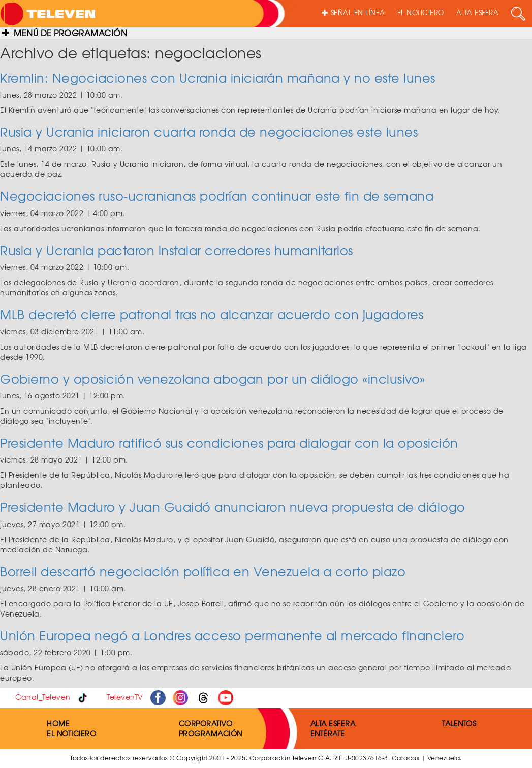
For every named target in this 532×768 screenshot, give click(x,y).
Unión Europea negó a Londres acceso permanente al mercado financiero (232, 635)
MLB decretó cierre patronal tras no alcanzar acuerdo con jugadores (212, 314)
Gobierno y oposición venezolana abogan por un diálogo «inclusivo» (213, 379)
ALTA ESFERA (478, 12)
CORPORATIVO (206, 723)
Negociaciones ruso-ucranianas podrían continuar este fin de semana (217, 196)
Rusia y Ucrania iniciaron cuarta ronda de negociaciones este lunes (209, 132)
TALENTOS (459, 723)
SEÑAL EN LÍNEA (353, 12)
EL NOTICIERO (421, 12)
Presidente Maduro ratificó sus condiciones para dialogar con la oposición (229, 443)
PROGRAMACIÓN (211, 733)
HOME (58, 723)
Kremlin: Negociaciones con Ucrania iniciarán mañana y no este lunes (218, 78)
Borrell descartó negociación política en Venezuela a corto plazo (203, 571)
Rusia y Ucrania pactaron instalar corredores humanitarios (177, 250)
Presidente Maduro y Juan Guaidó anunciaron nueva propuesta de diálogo (233, 507)
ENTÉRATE (328, 733)
